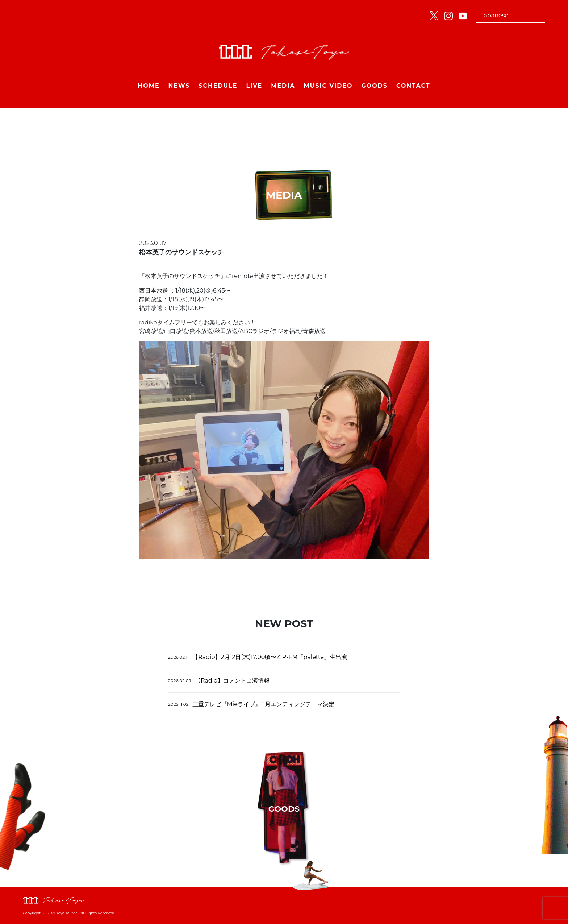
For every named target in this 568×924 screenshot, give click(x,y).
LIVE (254, 86)
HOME (149, 86)
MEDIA (283, 86)
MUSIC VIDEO (328, 86)
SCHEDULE (218, 86)
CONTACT (413, 86)
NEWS (179, 86)
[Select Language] (511, 16)
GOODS (375, 86)
